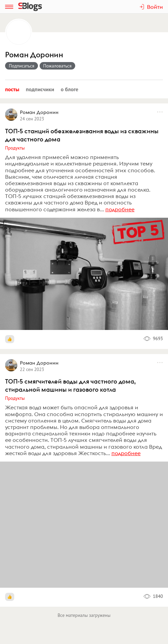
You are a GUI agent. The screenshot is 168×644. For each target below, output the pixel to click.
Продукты (15, 148)
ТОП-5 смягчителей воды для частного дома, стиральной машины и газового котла (70, 385)
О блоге (69, 89)
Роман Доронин (34, 55)
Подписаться (22, 66)
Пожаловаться (58, 66)
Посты (12, 89)
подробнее (120, 209)
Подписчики (40, 89)
